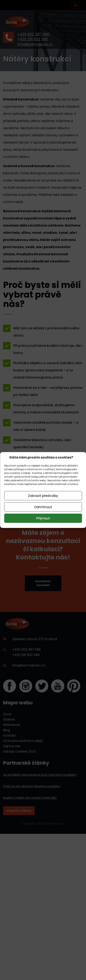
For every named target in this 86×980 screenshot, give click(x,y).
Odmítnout (43, 507)
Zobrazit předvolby (43, 496)
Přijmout (43, 518)
